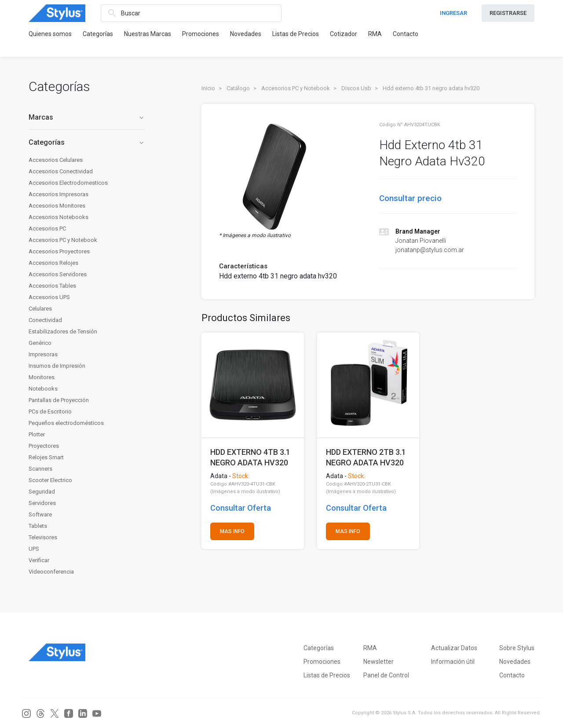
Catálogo (238, 88)
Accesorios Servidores (58, 274)
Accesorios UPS (49, 297)
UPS (34, 549)
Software (40, 514)
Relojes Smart (46, 457)
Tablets (38, 526)
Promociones (201, 34)
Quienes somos (50, 34)
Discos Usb (356, 88)
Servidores (42, 503)
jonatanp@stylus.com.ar (430, 250)
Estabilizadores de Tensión (63, 331)
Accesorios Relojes (53, 263)
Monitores (42, 377)
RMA (375, 34)
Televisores (43, 537)
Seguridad (42, 492)
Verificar (39, 560)
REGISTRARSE (508, 13)
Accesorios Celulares (56, 160)
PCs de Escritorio (50, 412)
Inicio (208, 88)
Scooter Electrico (50, 480)
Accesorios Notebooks (58, 217)
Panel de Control (386, 675)
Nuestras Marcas (148, 34)
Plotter (37, 434)
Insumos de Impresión (57, 366)
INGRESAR (453, 13)
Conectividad (45, 320)
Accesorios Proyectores (59, 251)
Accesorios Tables (52, 286)
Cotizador (344, 34)
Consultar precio (410, 198)
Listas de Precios (296, 34)
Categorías (98, 34)
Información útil (453, 662)
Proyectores (44, 446)
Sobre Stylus (517, 648)
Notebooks (43, 389)
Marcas (87, 117)
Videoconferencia (51, 572)
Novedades (246, 34)
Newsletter (378, 662)
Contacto (406, 34)
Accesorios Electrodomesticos (68, 183)
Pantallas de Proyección (59, 400)
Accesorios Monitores (57, 206)
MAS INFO (232, 531)
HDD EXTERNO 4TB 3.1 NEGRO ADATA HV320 (250, 457)
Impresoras (43, 354)
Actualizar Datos (454, 648)
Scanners (40, 469)
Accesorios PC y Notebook (63, 240)
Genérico (40, 343)
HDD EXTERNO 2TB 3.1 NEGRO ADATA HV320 (366, 457)
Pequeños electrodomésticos (66, 423)
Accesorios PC (47, 229)
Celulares (40, 309)
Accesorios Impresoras (58, 194)
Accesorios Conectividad (61, 171)
